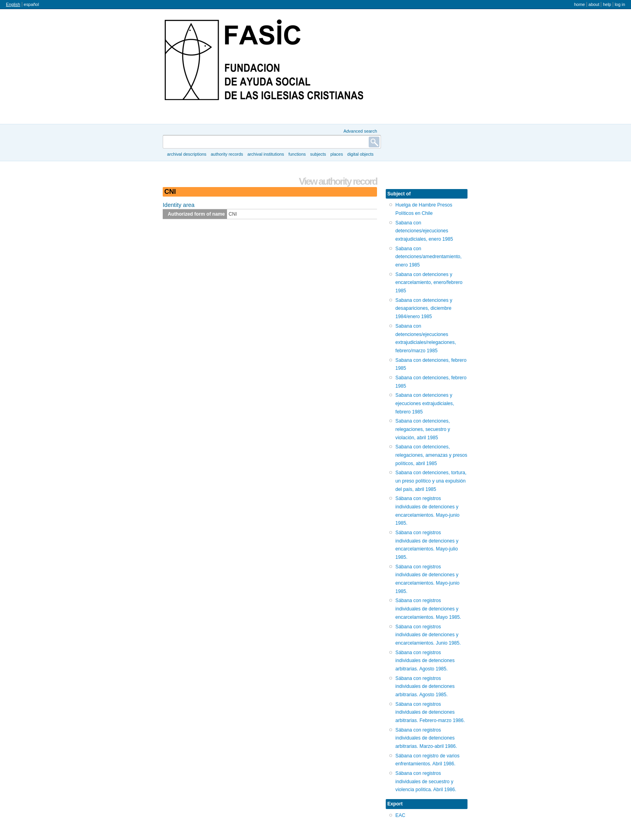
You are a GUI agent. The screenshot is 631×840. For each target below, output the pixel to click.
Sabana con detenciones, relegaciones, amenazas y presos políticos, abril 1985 (431, 455)
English (13, 4)
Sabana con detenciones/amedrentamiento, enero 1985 (428, 257)
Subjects (318, 154)
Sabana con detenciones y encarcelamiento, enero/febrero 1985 (429, 283)
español (31, 4)
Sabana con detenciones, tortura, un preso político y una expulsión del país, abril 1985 (431, 481)
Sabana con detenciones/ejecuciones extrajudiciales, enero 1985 (424, 231)
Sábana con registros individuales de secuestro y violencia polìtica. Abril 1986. (426, 781)
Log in (620, 4)
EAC (400, 815)
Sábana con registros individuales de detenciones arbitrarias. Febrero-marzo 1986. (430, 712)
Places (337, 154)
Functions (297, 154)
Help (607, 4)
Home (579, 4)
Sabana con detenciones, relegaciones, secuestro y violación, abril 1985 (423, 429)
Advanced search (360, 131)
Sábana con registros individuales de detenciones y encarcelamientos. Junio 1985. (428, 635)
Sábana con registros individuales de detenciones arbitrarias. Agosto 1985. (425, 661)
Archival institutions (265, 154)
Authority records (227, 154)
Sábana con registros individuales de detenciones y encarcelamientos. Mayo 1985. (428, 609)
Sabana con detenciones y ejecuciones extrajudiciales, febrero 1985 (425, 403)
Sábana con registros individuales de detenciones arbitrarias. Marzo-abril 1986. (426, 738)
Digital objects (360, 154)
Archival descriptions (187, 154)
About (594, 4)
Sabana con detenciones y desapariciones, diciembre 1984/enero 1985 (424, 308)
